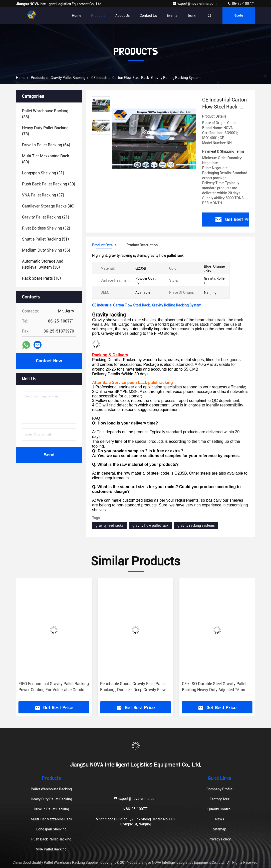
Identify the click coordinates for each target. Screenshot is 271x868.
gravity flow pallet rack (150, 525)
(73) (45, 131)
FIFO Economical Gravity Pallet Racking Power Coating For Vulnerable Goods (135, 687)
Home (76, 16)
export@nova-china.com (195, 4)
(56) (46, 250)
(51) (45, 239)
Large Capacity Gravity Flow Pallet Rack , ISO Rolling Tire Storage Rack (51, 687)
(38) (45, 114)
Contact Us (148, 16)
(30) (49, 184)
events (172, 16)
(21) (46, 217)
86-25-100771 (241, 4)
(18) (41, 278)
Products (98, 16)
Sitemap (220, 829)
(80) (46, 159)
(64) (46, 145)
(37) (43, 195)
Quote (239, 16)
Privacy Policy (220, 839)
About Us (122, 16)
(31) (43, 173)
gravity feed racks (109, 525)
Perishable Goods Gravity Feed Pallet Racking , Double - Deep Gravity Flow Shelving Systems (215, 687)
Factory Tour (220, 799)
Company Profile (219, 789)
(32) (46, 228)
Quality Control (219, 809)
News (220, 819)
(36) (43, 264)
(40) (48, 206)
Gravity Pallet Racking (68, 78)
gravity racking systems (196, 525)
